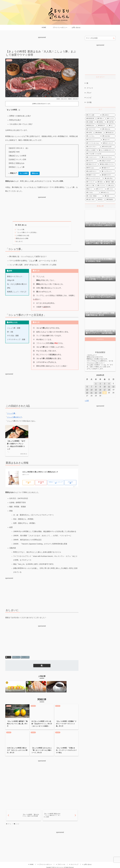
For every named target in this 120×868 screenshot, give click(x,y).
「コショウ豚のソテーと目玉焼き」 (28, 232)
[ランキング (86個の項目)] (90, 182)
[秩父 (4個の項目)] (101, 200)
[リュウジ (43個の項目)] (111, 118)
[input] (100, 38)
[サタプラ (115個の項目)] (91, 161)
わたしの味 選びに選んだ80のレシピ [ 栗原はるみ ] (40, 472)
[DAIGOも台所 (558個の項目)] (108, 147)
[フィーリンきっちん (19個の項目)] (93, 143)
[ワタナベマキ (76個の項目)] (93, 129)
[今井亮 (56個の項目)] (89, 133)
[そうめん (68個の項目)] (92, 193)
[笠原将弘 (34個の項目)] (100, 122)
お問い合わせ (87, 864)
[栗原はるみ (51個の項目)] (91, 126)
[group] (15, 687)
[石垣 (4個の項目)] (109, 196)
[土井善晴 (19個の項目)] (90, 122)
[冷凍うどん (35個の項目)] (108, 193)
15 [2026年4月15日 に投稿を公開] (96, 390)
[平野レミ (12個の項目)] (101, 118)
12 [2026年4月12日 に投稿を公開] (113, 387)
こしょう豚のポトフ (14, 417)
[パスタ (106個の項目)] (111, 189)
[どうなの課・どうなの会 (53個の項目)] (100, 154)
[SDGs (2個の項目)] (100, 182)
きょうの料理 (25, 657)
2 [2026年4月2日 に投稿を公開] (100, 384)
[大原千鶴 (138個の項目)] (110, 122)
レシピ (8, 657)
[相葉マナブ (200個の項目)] (108, 168)
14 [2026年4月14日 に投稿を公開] (91, 390)
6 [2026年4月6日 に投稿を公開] (87, 387)
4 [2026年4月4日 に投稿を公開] (109, 384)
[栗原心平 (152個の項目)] (102, 126)
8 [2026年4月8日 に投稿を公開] (96, 387)
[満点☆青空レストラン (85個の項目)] (107, 164)
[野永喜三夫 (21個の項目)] (110, 133)
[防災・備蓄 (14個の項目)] (110, 182)
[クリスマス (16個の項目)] (101, 185)
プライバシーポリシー (45, 864)
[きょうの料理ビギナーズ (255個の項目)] (107, 150)
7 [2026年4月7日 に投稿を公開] (91, 387)
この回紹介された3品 (23, 235)
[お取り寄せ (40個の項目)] (109, 178)
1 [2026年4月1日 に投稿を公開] (96, 384)
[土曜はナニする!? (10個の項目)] (107, 161)
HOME (31, 864)
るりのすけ (101, 352)
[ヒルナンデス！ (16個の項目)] (93, 147)
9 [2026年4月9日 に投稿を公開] (100, 387)
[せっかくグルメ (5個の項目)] (108, 157)
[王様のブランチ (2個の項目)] (92, 164)
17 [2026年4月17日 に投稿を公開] (105, 390)
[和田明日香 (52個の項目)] (90, 118)
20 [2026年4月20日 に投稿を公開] (87, 393)
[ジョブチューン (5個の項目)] (108, 171)
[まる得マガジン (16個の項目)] (93, 171)
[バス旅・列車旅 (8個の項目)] (94, 196)
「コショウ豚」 (21, 229)
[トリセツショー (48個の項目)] (93, 157)
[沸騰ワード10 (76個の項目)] (93, 175)
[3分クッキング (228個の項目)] (109, 143)
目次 (18, 225)
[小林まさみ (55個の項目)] (108, 129)
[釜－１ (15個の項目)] (90, 189)
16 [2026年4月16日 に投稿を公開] (100, 390)
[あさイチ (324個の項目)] (109, 140)
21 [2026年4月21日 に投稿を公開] (91, 393)
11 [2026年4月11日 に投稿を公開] (109, 387)
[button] (42, 666)
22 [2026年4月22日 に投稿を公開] (96, 393)
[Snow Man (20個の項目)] (108, 136)
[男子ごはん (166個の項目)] (93, 168)
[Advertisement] (42, 43)
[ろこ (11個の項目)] (111, 126)
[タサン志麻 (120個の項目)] (93, 115)
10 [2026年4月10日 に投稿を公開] (105, 387)
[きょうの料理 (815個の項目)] (91, 150)
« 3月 (87, 401)
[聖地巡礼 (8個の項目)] (110, 200)
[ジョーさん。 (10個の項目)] (93, 136)
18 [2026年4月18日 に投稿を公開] (109, 390)
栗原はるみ (16, 657)
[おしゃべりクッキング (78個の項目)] (94, 178)
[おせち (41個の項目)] (111, 185)
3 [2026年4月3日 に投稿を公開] (105, 384)
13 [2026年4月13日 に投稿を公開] (87, 390)
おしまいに (20, 241)
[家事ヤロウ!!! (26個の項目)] (108, 175)
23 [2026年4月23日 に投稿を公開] (100, 393)
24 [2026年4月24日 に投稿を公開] (105, 393)
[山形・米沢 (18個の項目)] (91, 200)
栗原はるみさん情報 (22, 238)
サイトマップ (74, 864)
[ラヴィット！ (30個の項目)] (93, 140)
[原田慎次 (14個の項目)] (99, 133)
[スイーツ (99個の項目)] (100, 189)
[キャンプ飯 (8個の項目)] (90, 185)
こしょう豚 (11, 413)
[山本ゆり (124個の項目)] (108, 115)
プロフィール (61, 864)
